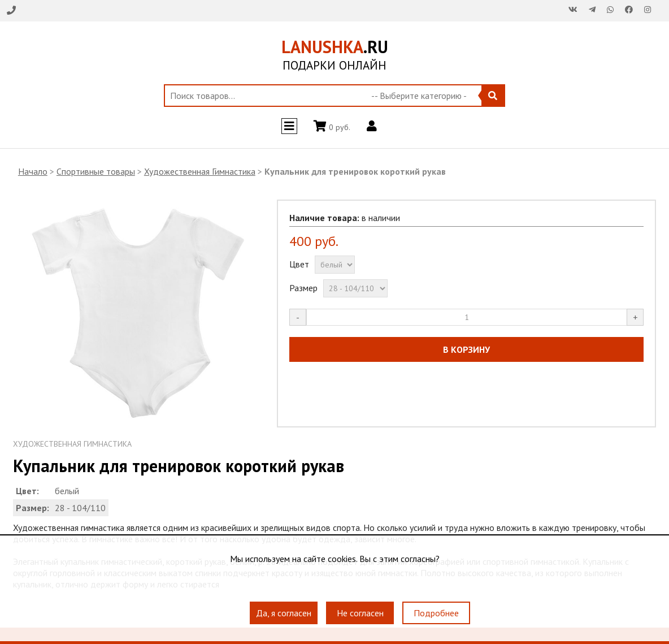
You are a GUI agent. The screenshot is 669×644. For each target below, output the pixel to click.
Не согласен (360, 613)
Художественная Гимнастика (200, 171)
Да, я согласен (284, 613)
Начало (33, 171)
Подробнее (436, 613)
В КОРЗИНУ (466, 349)
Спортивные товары (96, 171)
